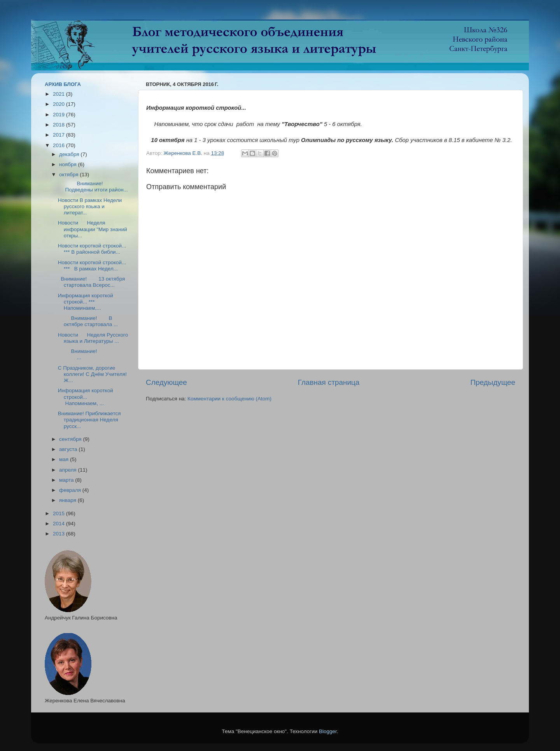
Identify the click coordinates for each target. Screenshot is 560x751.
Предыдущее (493, 382)
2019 (59, 115)
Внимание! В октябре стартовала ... (88, 321)
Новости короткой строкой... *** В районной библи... (92, 249)
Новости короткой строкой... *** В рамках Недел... (92, 266)
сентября (71, 439)
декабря (70, 154)
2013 (59, 534)
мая (65, 459)
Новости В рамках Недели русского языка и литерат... (90, 206)
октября (69, 175)
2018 (59, 125)
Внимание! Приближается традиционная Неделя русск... (89, 420)
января (68, 500)
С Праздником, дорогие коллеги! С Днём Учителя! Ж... (92, 374)
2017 (59, 135)
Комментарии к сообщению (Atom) (229, 399)
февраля (71, 490)
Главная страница (329, 382)
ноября (68, 164)
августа (69, 449)
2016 (59, 145)
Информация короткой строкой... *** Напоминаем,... (86, 302)
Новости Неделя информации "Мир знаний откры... (93, 229)
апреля (68, 470)
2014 (59, 524)
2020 (59, 104)
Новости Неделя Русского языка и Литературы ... (93, 338)
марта (67, 480)
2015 (59, 513)
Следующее (166, 382)
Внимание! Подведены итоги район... (93, 187)
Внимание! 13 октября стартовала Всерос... (92, 282)
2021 (59, 94)
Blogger (328, 731)
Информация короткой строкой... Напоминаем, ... (86, 397)
